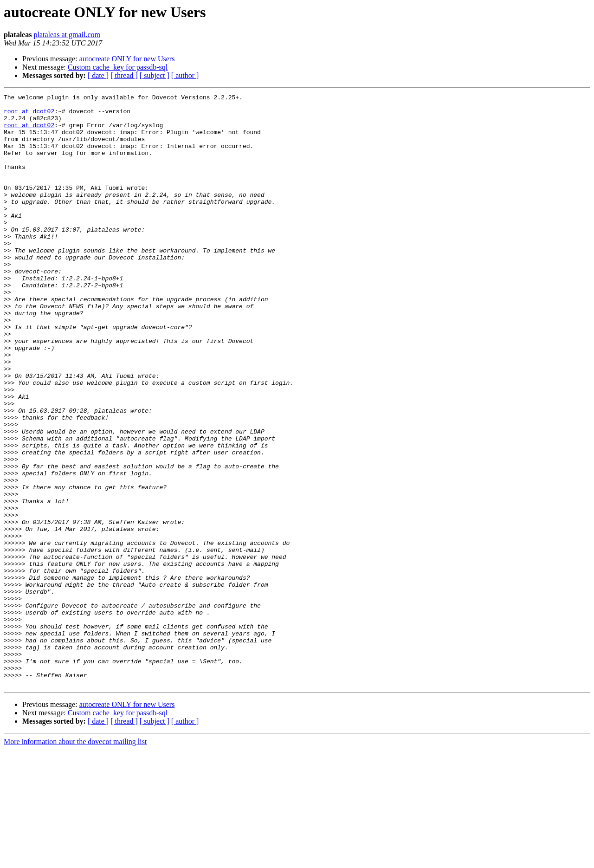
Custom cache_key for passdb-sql (118, 67)
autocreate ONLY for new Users (127, 59)
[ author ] (185, 75)
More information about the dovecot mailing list (75, 860)
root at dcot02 (29, 115)
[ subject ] (155, 75)
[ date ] (98, 75)
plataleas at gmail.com (67, 35)
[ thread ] (124, 75)
